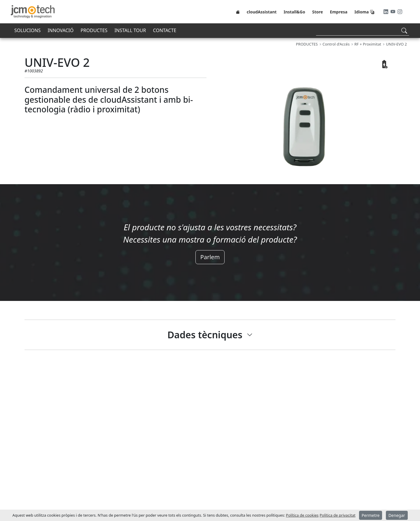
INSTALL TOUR (130, 30)
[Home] (238, 12)
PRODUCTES (94, 30)
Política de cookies (302, 515)
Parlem (210, 257)
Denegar (397, 515)
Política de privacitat (338, 515)
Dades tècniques (205, 335)
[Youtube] (393, 12)
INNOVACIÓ (61, 30)
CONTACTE (164, 30)
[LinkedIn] (386, 12)
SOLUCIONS (27, 30)
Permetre (371, 515)
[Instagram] (400, 12)
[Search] (363, 31)
